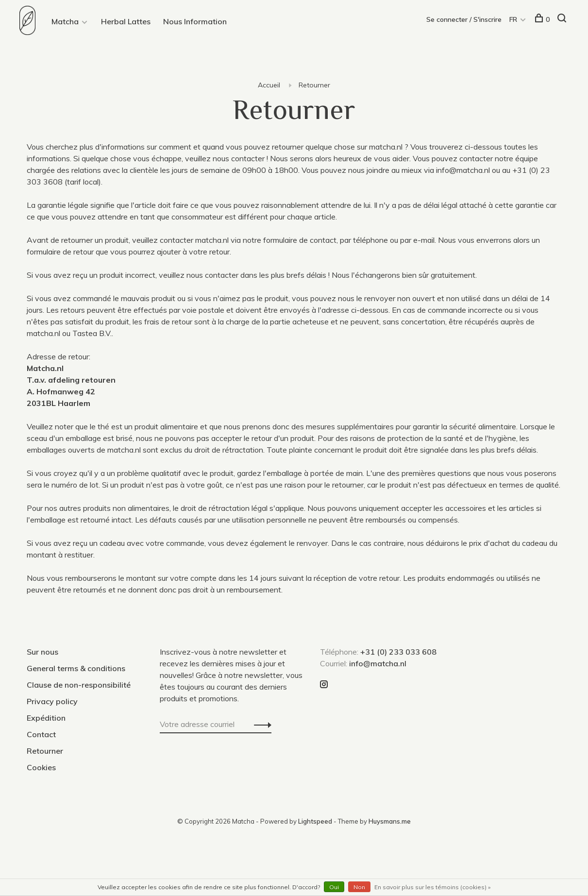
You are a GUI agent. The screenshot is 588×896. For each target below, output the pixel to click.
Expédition (46, 718)
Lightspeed (315, 821)
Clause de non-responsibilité (79, 685)
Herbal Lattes (126, 21)
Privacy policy (52, 701)
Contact (41, 734)
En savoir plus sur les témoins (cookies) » (432, 887)
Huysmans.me (390, 821)
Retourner (314, 85)
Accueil (269, 85)
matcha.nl (386, 147)
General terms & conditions (76, 668)
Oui (334, 887)
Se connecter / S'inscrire (464, 19)
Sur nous (42, 652)
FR (513, 19)
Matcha (65, 21)
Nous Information (195, 21)
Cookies (41, 767)
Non (359, 887)
